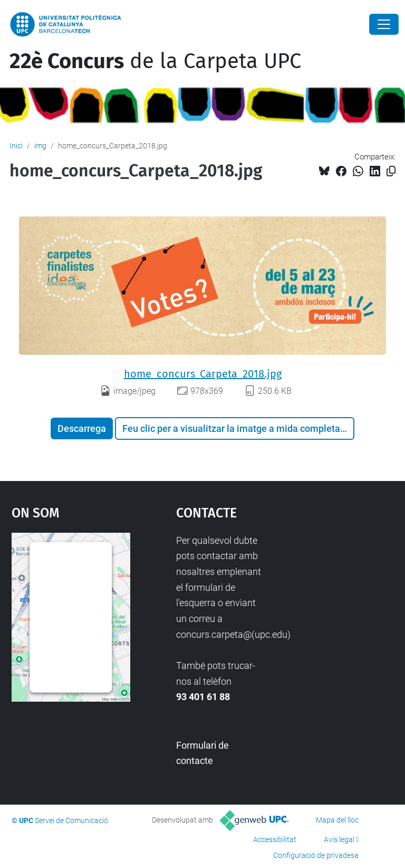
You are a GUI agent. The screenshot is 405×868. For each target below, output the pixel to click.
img (40, 146)
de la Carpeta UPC (155, 61)
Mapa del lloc (337, 820)
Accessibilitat (275, 839)
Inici (16, 146)
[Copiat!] (391, 171)
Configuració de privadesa (316, 855)
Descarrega (82, 428)
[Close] (384, 24)
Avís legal (339, 839)
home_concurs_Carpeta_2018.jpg (203, 374)
